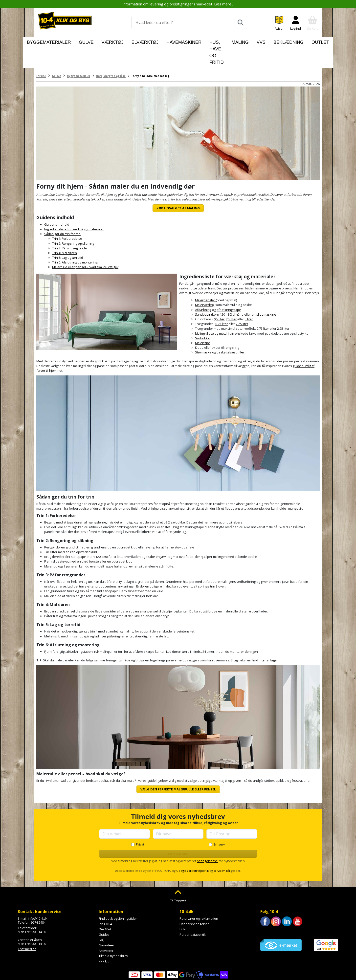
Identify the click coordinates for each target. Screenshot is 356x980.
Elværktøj (137, 41)
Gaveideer (106, 922)
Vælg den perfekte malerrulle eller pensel (178, 766)
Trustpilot (267, 910)
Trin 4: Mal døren (65, 230)
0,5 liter (219, 296)
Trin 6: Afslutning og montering (75, 240)
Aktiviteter (106, 928)
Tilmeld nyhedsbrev (113, 933)
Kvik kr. (104, 938)
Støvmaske (204, 329)
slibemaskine (266, 292)
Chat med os (27, 926)
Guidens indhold (57, 202)
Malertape (203, 320)
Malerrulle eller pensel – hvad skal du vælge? (85, 244)
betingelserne (207, 838)
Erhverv (219, 822)
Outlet (301, 41)
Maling (238, 41)
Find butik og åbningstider (118, 896)
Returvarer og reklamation (199, 896)
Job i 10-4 (105, 901)
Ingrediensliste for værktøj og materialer (74, 206)
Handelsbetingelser (194, 901)
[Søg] (241, 22)
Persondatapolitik (193, 912)
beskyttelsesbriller (230, 329)
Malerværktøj (205, 282)
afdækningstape (229, 287)
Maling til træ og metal (211, 310)
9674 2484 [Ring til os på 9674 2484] (38, 900)
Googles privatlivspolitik (192, 848)
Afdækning (203, 287)
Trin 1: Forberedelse (67, 216)
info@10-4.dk (38, 896)
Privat (140, 822)
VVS (255, 41)
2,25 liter (242, 301)
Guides (104, 912)
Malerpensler (205, 277)
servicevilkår (222, 848)
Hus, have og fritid (206, 41)
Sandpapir (203, 292)
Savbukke (202, 315)
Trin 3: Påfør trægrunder (70, 225)
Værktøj (113, 41)
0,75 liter (222, 301)
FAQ (102, 917)
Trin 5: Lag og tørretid (68, 235)
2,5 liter (231, 296)
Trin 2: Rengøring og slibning (73, 220)
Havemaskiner (167, 41)
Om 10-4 (105, 906)
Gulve (93, 41)
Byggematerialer (65, 41)
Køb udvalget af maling (178, 185)
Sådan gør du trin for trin (62, 211)
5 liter (249, 296)
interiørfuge (268, 637)
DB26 (183, 906)
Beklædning (276, 41)
